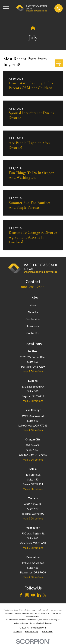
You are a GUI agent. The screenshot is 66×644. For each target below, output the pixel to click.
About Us (33, 312)
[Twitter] (45, 595)
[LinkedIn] (39, 595)
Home (33, 305)
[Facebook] (21, 595)
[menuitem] (17, 632)
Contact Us (33, 333)
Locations (33, 326)
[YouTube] (33, 595)
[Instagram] (27, 595)
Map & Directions (33, 371)
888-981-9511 (33, 287)
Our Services (33, 319)
